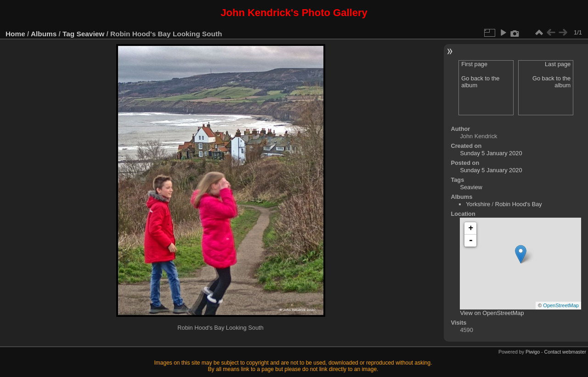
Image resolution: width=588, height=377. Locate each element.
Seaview (91, 34)
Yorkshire (478, 204)
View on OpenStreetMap (492, 313)
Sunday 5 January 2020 (491, 153)
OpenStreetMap (561, 305)
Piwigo (533, 352)
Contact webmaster (565, 352)
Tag (68, 34)
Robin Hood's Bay (519, 204)
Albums (44, 34)
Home (15, 34)
